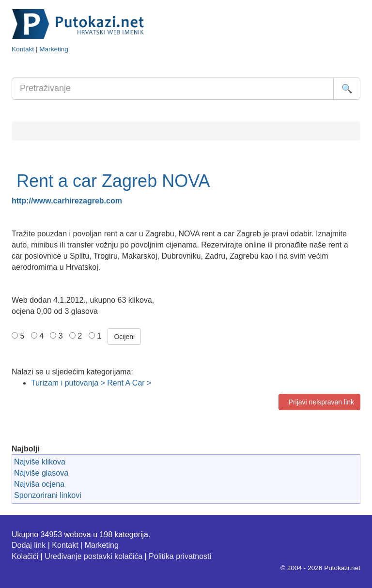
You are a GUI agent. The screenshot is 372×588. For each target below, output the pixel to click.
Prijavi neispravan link (319, 402)
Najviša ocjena (39, 484)
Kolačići (25, 556)
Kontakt (23, 49)
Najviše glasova (41, 473)
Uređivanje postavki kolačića (93, 556)
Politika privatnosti (180, 556)
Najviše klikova (40, 462)
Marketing (54, 49)
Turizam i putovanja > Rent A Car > (91, 383)
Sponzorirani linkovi (48, 495)
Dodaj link (29, 545)
